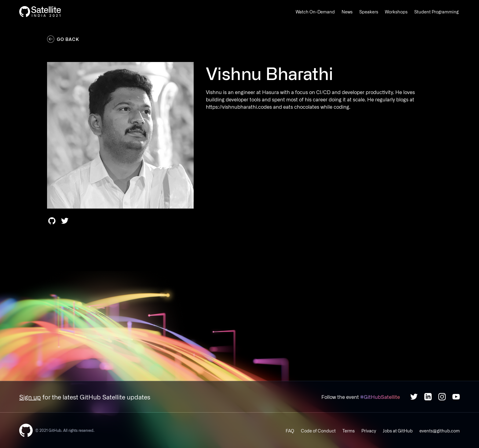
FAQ (290, 431)
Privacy (369, 431)
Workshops (396, 12)
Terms (349, 431)
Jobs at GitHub (398, 431)
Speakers (369, 12)
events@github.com (440, 431)
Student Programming (436, 12)
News (347, 12)
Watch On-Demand (315, 12)
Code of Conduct (318, 431)
